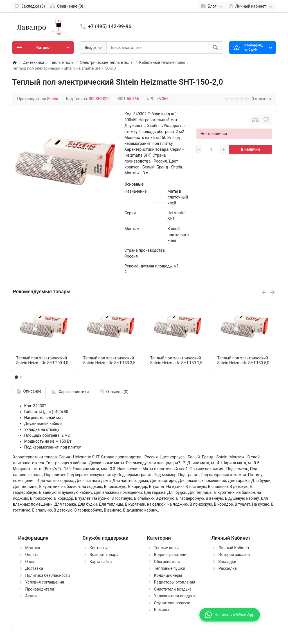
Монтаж (33, 548)
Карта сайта (101, 562)
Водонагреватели (170, 555)
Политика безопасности (48, 575)
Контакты (99, 548)
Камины (162, 610)
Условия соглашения (45, 582)
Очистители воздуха (173, 589)
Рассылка (228, 568)
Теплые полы (166, 548)
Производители (40, 589)
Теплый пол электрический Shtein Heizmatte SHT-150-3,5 (109, 360)
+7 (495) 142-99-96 (110, 26)
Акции (31, 596)
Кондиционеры (168, 575)
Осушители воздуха (172, 603)
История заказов (234, 555)
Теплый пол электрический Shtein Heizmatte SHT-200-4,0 (42, 360)
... (126, 278)
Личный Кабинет (234, 548)
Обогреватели (167, 562)
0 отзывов (261, 99)
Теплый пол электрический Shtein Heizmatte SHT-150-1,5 (176, 360)
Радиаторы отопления (175, 582)
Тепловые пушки (170, 568)
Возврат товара (104, 555)
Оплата (32, 555)
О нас (30, 562)
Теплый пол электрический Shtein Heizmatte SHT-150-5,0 (243, 360)
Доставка (34, 568)
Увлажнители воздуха (175, 596)
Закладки (227, 562)
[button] (21, 377)
